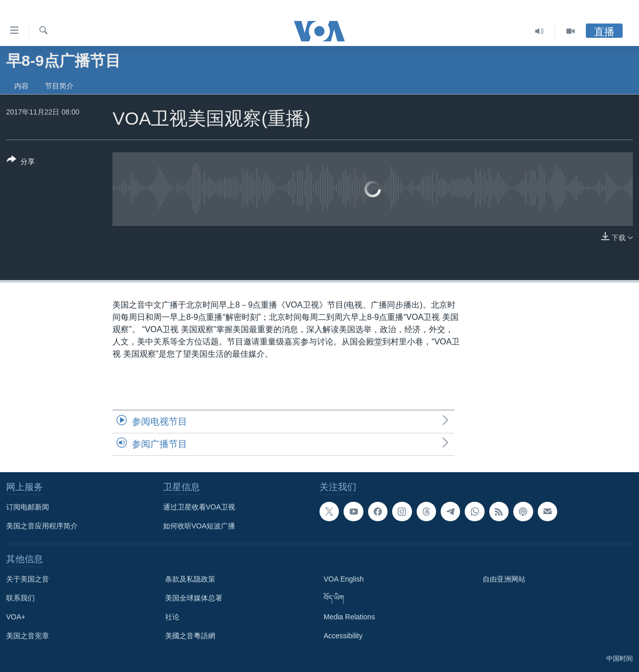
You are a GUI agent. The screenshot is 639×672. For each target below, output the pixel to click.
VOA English (344, 579)
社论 (172, 617)
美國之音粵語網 (190, 636)
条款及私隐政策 (190, 579)
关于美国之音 (28, 579)
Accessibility (343, 636)
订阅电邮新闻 (28, 507)
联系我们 (20, 598)
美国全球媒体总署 (194, 598)
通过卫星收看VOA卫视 (199, 507)
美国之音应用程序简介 (42, 526)
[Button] (21, 163)
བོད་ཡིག (334, 598)
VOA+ (16, 617)
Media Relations (349, 617)
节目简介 (59, 86)
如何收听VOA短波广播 (199, 526)
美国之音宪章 (28, 636)
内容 (21, 86)
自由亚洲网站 (504, 579)
